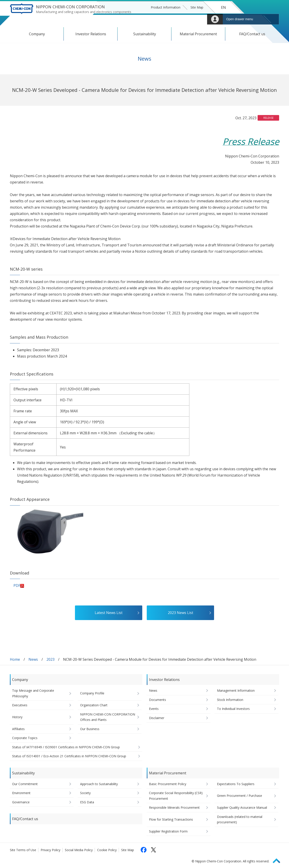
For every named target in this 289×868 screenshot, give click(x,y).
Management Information (236, 690)
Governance (21, 802)
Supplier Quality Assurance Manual (242, 807)
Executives (20, 705)
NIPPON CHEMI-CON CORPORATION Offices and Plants (108, 717)
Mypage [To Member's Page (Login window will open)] (215, 19)
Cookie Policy (107, 850)
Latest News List (109, 613)
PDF (19, 585)
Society (85, 793)
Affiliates (18, 729)
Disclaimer (157, 718)
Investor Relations (91, 34)
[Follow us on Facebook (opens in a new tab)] (144, 850)
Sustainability (145, 34)
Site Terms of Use (23, 850)
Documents (158, 700)
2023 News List (181, 613)
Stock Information (230, 700)
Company (37, 34)
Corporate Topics (25, 738)
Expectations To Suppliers (236, 784)
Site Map (197, 7)
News (33, 659)
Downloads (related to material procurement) (240, 819)
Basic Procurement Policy (168, 784)
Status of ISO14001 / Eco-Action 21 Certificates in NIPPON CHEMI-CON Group (69, 756)
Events (154, 709)
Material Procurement (198, 34)
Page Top (278, 860)
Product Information (166, 7)
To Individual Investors (233, 709)
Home (15, 659)
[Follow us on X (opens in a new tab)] (153, 850)
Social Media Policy (79, 850)
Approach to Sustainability (99, 784)
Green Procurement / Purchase (240, 796)
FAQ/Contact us (252, 34)
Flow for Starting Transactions (171, 819)
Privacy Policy (50, 850)
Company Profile (92, 693)
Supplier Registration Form (168, 831)
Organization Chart (94, 705)
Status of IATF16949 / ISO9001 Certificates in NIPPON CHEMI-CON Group (66, 747)
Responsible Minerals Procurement (174, 807)
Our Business (90, 729)
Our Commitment (25, 784)
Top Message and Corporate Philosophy (33, 693)
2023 (50, 659)
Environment (21, 793)
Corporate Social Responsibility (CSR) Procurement (176, 796)
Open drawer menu (240, 19)
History (17, 717)
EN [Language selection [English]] (223, 7)
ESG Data (87, 802)
